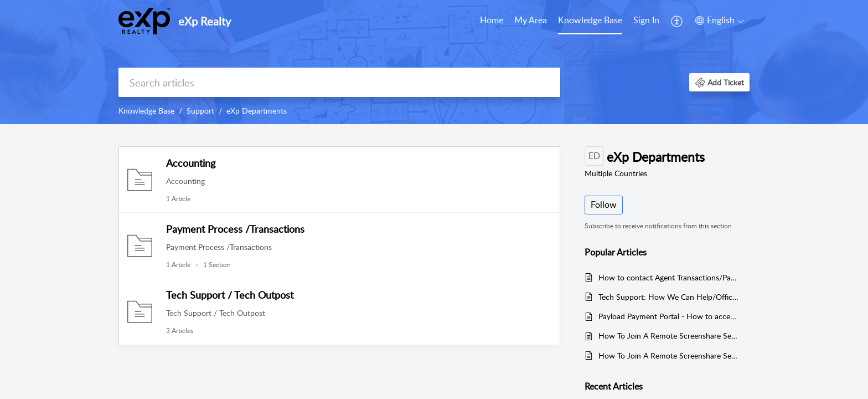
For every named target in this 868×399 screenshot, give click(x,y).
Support (200, 111)
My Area (531, 20)
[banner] (434, 62)
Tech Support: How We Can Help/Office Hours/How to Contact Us (668, 297)
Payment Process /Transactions (235, 229)
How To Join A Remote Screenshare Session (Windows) (668, 355)
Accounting (191, 163)
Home (492, 20)
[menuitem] (492, 21)
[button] (677, 21)
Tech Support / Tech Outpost (230, 295)
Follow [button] (604, 204)
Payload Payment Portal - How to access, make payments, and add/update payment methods (668, 316)
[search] (339, 82)
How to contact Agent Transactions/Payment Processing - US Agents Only (668, 277)
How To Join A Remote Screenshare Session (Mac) (668, 336)
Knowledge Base (590, 20)
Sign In (646, 20)
